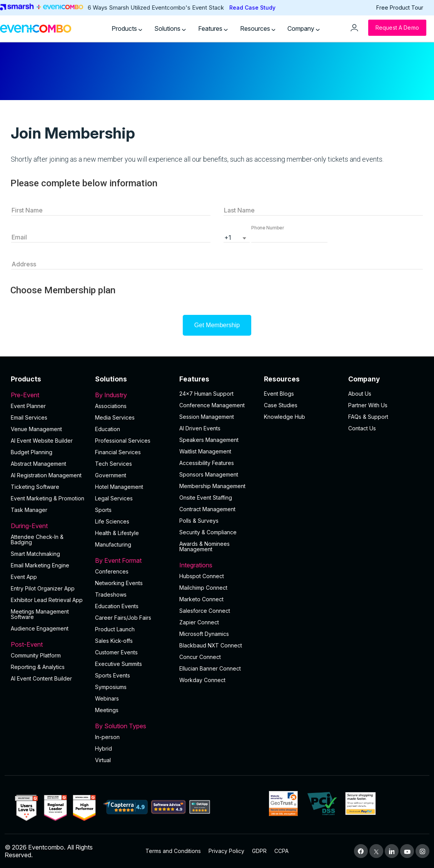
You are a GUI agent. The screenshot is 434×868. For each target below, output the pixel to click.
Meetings (107, 710)
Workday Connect (202, 680)
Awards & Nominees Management (204, 546)
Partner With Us (368, 405)
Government (111, 475)
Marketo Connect (201, 599)
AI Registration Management (46, 475)
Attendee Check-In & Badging (37, 539)
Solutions (170, 28)
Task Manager (29, 510)
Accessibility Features (207, 463)
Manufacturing (113, 544)
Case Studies (281, 405)
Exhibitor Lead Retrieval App (47, 600)
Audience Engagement (40, 628)
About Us (360, 394)
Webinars (107, 698)
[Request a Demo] (397, 28)
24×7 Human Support (206, 394)
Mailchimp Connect (203, 588)
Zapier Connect (199, 622)
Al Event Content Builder (41, 678)
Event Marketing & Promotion (48, 498)
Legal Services (114, 498)
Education (108, 429)
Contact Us (362, 428)
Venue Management (36, 429)
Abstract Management (38, 464)
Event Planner (28, 406)
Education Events (117, 606)
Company (304, 28)
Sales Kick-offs (114, 641)
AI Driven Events (200, 428)
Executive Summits (119, 664)
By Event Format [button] (133, 560)
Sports (103, 510)
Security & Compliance (208, 532)
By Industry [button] (133, 395)
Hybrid (103, 748)
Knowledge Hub (285, 417)
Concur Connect (200, 657)
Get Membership (217, 325)
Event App (24, 577)
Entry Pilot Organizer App (43, 588)
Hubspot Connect (202, 576)
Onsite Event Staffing (206, 498)
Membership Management (212, 486)
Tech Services (114, 464)
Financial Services (118, 452)
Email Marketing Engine (40, 565)
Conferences (112, 571)
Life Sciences (112, 521)
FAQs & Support (368, 417)
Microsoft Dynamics (204, 634)
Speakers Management (209, 440)
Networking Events (119, 583)
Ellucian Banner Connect (210, 668)
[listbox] (237, 237)
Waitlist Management (205, 451)
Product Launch (115, 629)
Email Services (29, 417)
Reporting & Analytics (38, 667)
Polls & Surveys (199, 521)
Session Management (207, 417)
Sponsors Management (209, 474)
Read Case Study (252, 8)
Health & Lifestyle (117, 533)
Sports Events (113, 675)
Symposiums (111, 687)
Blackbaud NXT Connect (211, 645)
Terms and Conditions (173, 851)
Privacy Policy (226, 851)
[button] (289, 237)
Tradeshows (111, 595)
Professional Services (123, 441)
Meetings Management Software (40, 614)
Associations (111, 406)
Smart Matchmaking (35, 554)
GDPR (259, 851)
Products (127, 28)
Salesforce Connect (205, 611)
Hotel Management (119, 487)
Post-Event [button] (48, 644)
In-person (107, 737)
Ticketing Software (35, 487)
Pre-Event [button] (48, 395)
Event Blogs (279, 394)
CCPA (281, 851)
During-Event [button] (48, 526)
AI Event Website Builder (42, 441)
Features (213, 28)
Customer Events (116, 652)
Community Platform (36, 655)
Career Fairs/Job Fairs (123, 618)
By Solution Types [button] (133, 726)
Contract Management (207, 509)
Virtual (103, 760)
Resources (258, 28)
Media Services (115, 417)
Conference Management (212, 405)
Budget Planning (32, 452)
